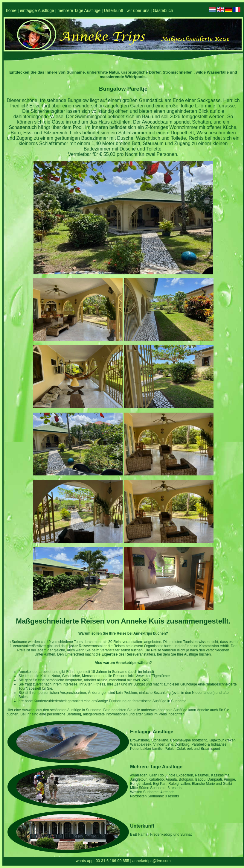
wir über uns (138, 10)
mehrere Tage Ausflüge (79, 10)
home (11, 10)
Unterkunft (113, 10)
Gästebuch (163, 10)
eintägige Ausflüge (37, 10)
